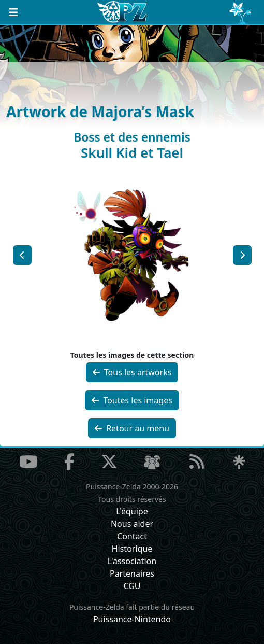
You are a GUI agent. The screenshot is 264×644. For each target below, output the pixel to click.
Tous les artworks (132, 372)
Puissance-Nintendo (132, 619)
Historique (132, 549)
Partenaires (132, 573)
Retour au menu (132, 428)
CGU (132, 586)
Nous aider (132, 524)
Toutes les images (132, 400)
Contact (132, 536)
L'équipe (132, 511)
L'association (132, 561)
